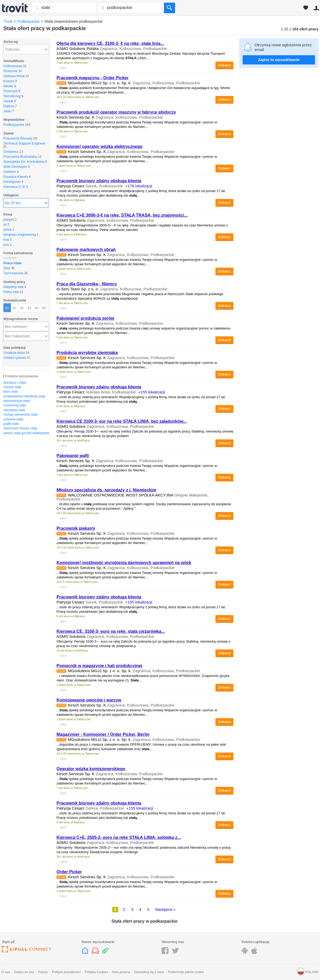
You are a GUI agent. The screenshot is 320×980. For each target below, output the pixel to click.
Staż (7, 268)
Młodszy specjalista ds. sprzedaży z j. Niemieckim (106, 490)
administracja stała (17, 401)
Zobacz (224, 65)
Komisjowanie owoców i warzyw (89, 700)
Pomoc (43, 972)
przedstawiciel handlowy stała (24, 396)
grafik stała (11, 424)
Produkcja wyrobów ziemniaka (87, 353)
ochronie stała (13, 419)
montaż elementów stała (20, 415)
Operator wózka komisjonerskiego (91, 769)
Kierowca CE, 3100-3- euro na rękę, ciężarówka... (111, 631)
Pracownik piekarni (76, 528)
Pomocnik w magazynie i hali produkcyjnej (99, 666)
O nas (6, 972)
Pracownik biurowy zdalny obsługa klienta (99, 181)
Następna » (165, 909)
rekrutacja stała (14, 410)
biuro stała (11, 392)
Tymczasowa (13, 273)
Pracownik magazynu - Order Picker (93, 78)
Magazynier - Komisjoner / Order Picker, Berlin (103, 734)
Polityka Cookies (96, 972)
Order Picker (69, 872)
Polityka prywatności (66, 972)
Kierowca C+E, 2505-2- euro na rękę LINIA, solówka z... (119, 837)
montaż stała (12, 387)
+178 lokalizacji (139, 186)
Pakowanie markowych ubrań (86, 250)
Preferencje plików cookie (186, 972)
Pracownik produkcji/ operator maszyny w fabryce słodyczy (116, 112)
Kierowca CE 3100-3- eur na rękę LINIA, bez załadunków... (122, 421)
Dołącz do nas (24, 972)
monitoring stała (15, 405)
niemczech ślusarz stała (20, 428)
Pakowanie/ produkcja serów (85, 318)
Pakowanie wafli (73, 456)
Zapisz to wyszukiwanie (279, 60)
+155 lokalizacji (152, 392)
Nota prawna (121, 972)
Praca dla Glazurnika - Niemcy (87, 284)
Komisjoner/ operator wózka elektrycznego (99, 147)
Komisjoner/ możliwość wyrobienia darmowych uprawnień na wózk (124, 563)
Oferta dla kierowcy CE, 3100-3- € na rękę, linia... (110, 43)
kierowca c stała (15, 383)
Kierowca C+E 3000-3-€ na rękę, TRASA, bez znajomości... (122, 215)
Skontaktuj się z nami (149, 972)
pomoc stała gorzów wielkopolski (26, 433)
